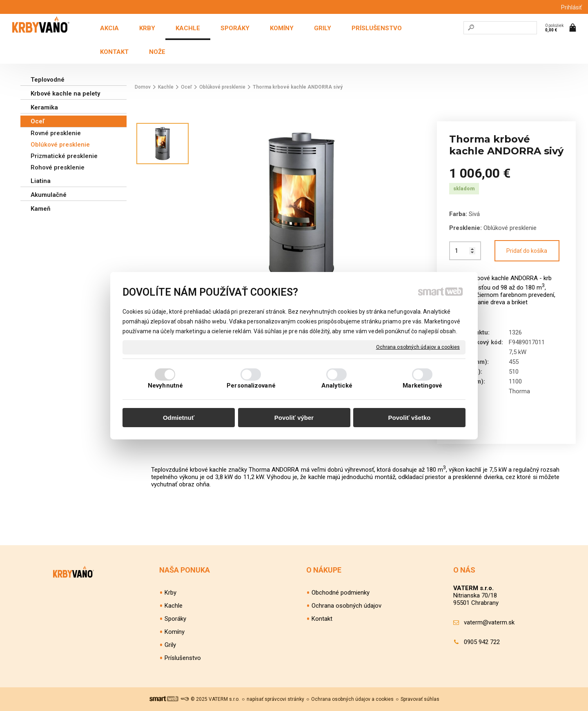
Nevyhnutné (165, 386)
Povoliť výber (294, 418)
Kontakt (322, 619)
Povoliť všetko (410, 418)
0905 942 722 (482, 642)
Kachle (174, 606)
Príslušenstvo (183, 658)
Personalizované (251, 386)
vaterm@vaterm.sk (489, 622)
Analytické (337, 386)
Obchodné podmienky (341, 593)
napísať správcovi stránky (275, 699)
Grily (170, 645)
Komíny (175, 632)
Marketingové (422, 386)
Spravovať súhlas (420, 699)
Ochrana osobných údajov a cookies (418, 347)
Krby (170, 593)
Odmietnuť (179, 418)
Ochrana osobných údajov (346, 606)
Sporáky (175, 619)
